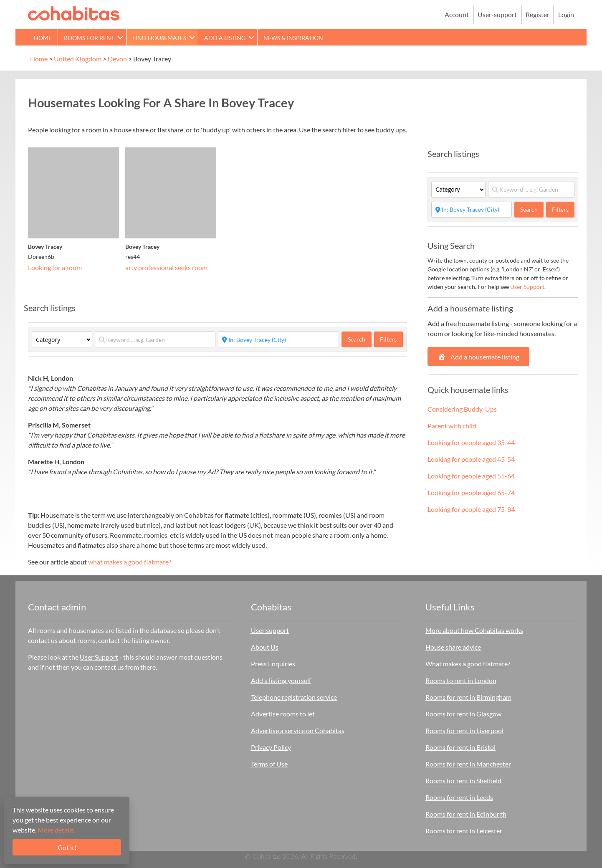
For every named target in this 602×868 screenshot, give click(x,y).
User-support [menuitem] (497, 14)
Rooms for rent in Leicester (464, 831)
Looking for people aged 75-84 (471, 509)
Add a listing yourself (281, 680)
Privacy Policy (271, 747)
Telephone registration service (294, 697)
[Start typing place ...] (278, 339)
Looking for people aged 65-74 (471, 492)
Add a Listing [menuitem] (225, 38)
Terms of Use (269, 764)
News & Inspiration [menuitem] (293, 38)
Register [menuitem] (537, 14)
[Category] (62, 339)
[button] (120, 37)
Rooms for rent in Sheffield (463, 781)
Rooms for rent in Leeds (459, 797)
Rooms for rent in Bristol (460, 747)
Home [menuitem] (43, 38)
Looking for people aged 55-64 (471, 476)
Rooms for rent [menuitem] (89, 38)
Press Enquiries (273, 664)
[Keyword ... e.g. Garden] (155, 339)
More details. (56, 830)
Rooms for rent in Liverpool (464, 730)
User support (270, 630)
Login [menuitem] (566, 14)
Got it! (67, 847)
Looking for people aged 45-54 (471, 459)
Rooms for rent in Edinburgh (466, 814)
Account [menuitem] (457, 14)
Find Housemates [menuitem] (159, 38)
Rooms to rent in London (461, 680)
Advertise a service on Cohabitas (298, 730)
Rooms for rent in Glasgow (463, 714)
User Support (527, 287)
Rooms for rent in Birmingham (468, 697)
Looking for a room (55, 267)
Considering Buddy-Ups (462, 409)
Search (360, 339)
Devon (117, 59)
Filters (388, 339)
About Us (265, 647)
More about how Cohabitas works (474, 630)
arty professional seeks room (166, 267)
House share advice (453, 647)
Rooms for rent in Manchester (468, 764)
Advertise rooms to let (283, 714)
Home (39, 59)
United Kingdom (78, 59)
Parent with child (452, 426)
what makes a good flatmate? (130, 562)
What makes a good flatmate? (468, 664)
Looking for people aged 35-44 (471, 442)
